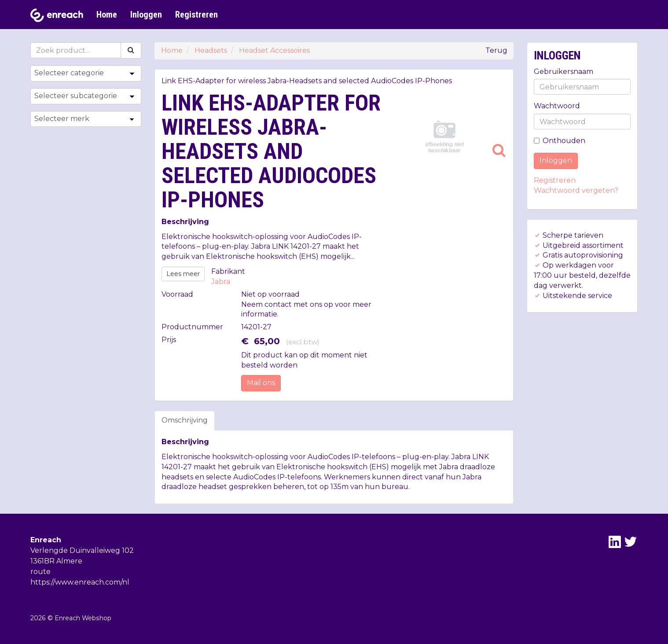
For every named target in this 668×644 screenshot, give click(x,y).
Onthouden (560, 141)
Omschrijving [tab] (185, 420)
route (40, 572)
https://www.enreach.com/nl (80, 582)
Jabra (221, 282)
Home (107, 15)
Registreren (196, 15)
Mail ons (261, 383)
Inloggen (146, 15)
